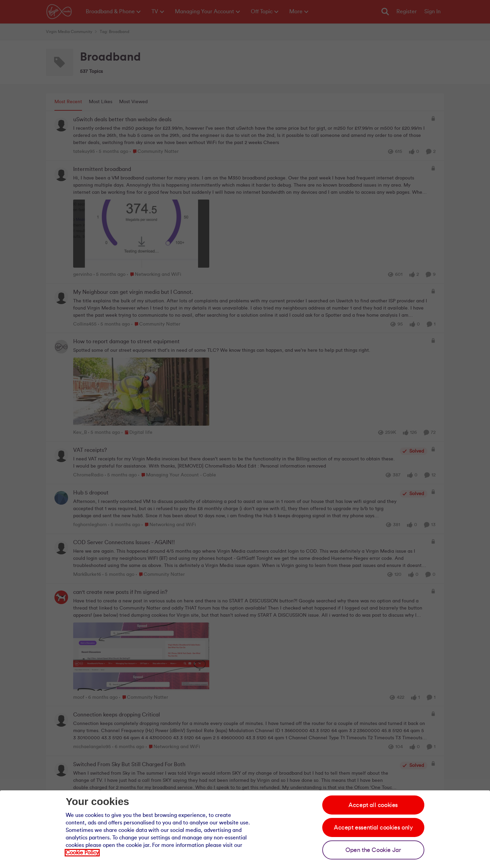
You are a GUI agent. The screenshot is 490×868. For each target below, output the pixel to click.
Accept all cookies (373, 805)
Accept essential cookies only (373, 827)
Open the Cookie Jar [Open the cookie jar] (373, 850)
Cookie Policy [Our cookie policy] (82, 853)
